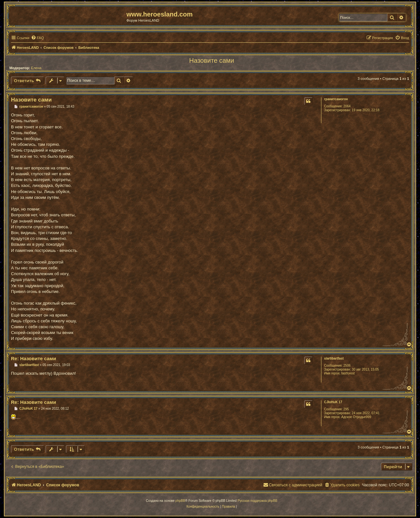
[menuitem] (38, 38)
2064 (347, 106)
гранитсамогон (336, 99)
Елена (36, 68)
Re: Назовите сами (33, 358)
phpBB (180, 501)
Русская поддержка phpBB (258, 501)
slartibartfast (334, 358)
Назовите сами (212, 60)
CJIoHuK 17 (333, 402)
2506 (347, 366)
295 (346, 409)
